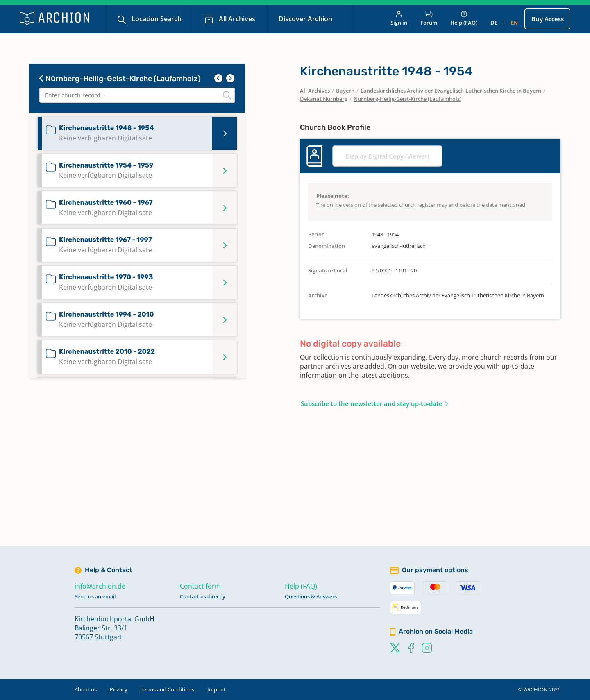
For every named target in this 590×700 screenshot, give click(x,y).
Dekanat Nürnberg (324, 99)
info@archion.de (100, 586)
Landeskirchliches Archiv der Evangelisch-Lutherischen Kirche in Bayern (451, 91)
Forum (429, 19)
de (494, 23)
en (514, 23)
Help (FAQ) (464, 19)
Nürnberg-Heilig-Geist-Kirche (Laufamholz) (120, 79)
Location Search (156, 19)
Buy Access (548, 19)
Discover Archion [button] (306, 19)
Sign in (399, 19)
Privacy (119, 689)
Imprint (217, 689)
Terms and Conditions (167, 689)
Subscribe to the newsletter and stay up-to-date (372, 403)
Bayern (345, 91)
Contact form (200, 586)
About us (86, 689)
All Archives (236, 19)
